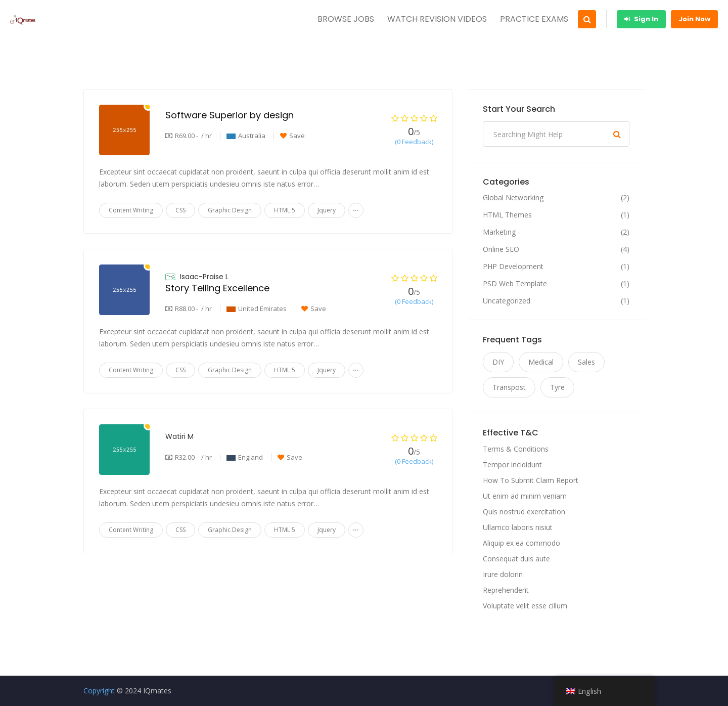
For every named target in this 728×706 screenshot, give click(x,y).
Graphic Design (230, 210)
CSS (180, 210)
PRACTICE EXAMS (534, 19)
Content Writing (131, 210)
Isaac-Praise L (204, 277)
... (356, 208)
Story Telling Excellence (217, 288)
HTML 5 (285, 210)
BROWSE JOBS (346, 19)
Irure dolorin (503, 574)
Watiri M (179, 436)
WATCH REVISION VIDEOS (437, 19)
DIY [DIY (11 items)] (498, 362)
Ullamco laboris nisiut (518, 527)
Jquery (327, 210)
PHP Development (513, 267)
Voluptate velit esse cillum (525, 606)
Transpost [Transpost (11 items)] (509, 387)
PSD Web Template (515, 284)
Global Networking (513, 198)
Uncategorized (507, 301)
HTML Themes (507, 215)
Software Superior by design (230, 115)
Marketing (499, 232)
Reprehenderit (506, 590)
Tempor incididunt (512, 465)
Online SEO (501, 249)
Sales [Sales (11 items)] (586, 362)
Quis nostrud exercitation (524, 512)
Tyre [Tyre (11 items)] (557, 387)
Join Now (694, 19)
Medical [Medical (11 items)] (541, 362)
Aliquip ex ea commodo (521, 543)
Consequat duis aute (516, 559)
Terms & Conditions (516, 449)
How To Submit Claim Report (531, 480)
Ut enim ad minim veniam (525, 496)
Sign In (641, 19)
